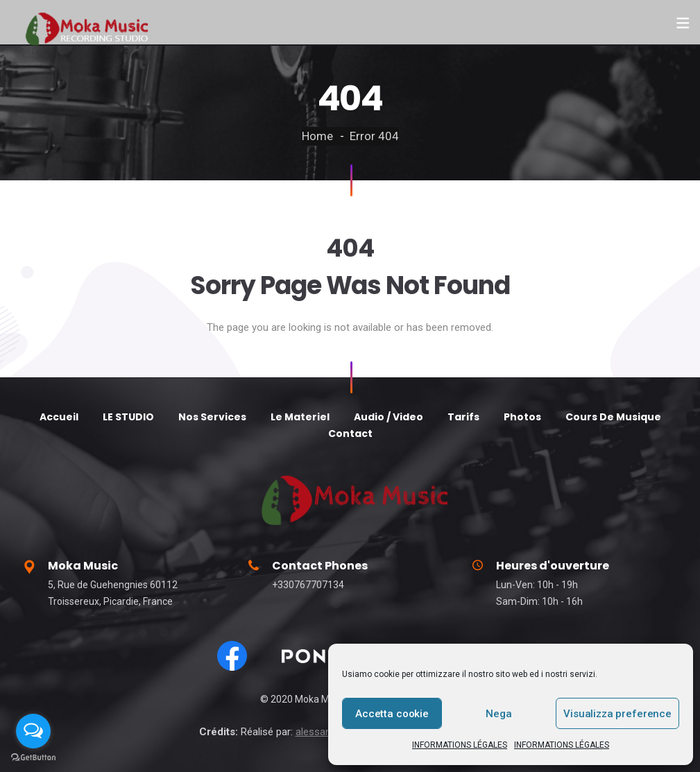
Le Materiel (300, 417)
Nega (498, 714)
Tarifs (463, 417)
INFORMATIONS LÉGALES (460, 745)
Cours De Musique (613, 417)
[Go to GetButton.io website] (33, 758)
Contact (350, 434)
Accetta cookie (392, 714)
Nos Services (212, 417)
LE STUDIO (128, 417)
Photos (522, 417)
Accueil (59, 417)
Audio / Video (389, 417)
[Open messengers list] (33, 731)
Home (317, 136)
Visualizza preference (617, 714)
